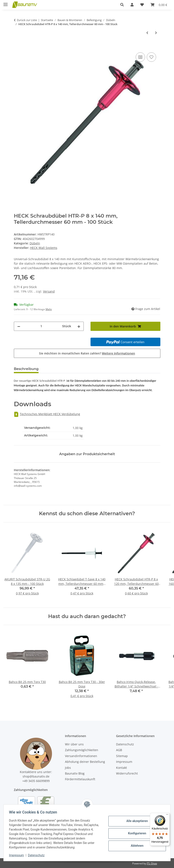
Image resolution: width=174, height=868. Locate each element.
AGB (119, 750)
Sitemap (122, 756)
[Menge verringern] (19, 326)
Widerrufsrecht (127, 773)
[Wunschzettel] (142, 5)
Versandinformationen (81, 756)
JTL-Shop (152, 863)
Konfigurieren (136, 833)
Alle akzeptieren (136, 821)
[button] (122, 5)
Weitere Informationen (118, 353)
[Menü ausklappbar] (6, 3)
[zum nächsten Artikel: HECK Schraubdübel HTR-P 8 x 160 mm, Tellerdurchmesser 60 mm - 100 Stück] (156, 33)
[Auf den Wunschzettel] (151, 57)
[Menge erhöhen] (79, 326)
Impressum (18, 855)
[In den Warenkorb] (17, 47)
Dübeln (35, 243)
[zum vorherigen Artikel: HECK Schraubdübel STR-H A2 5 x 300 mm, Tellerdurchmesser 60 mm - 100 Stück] (147, 33)
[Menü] (167, 815)
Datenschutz (38, 855)
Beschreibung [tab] (26, 369)
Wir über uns (74, 744)
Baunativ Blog (75, 773)
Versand (49, 291)
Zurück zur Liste (27, 20)
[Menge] (41, 326)
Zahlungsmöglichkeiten (82, 750)
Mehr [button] (49, 309)
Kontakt (122, 768)
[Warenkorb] (159, 5)
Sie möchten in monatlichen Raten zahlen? (87, 353)
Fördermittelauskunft (80, 779)
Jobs (68, 768)
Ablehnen (136, 846)
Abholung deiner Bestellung (85, 762)
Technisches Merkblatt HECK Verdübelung (47, 414)
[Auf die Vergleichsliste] (140, 57)
